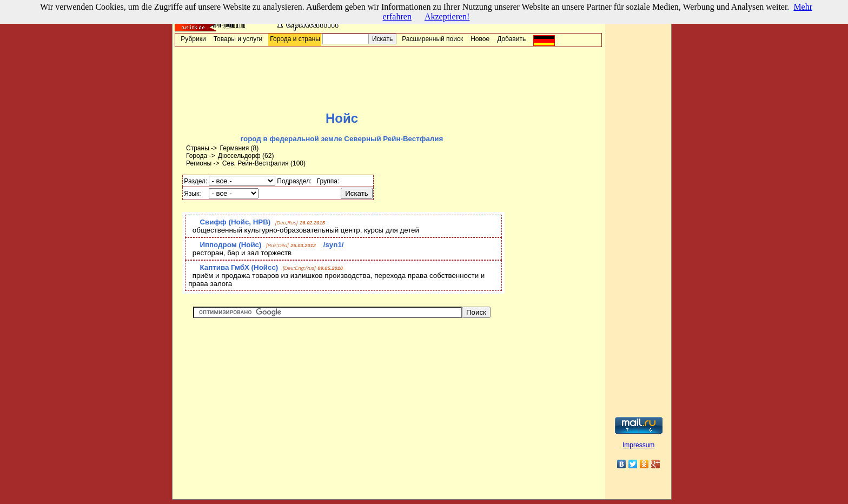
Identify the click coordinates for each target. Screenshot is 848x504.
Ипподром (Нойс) (230, 245)
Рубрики (193, 39)
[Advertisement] (388, 79)
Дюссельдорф (239, 156)
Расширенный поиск (432, 39)
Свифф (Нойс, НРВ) (235, 222)
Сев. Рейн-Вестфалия (256, 163)
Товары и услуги (238, 39)
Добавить (511, 39)
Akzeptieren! (447, 16)
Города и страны (295, 39)
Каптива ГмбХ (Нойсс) (239, 267)
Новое (480, 39)
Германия (234, 148)
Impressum (638, 445)
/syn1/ (334, 245)
